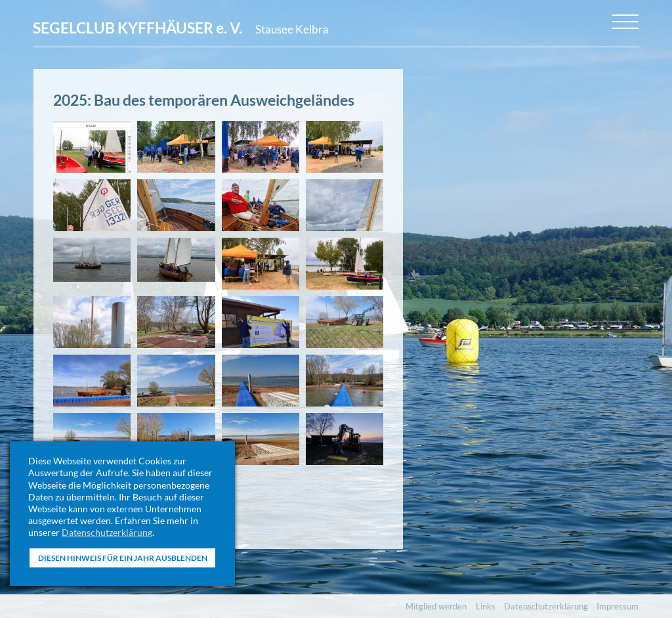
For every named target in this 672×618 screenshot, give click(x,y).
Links (486, 606)
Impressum (618, 606)
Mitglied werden (436, 606)
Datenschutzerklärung (107, 532)
